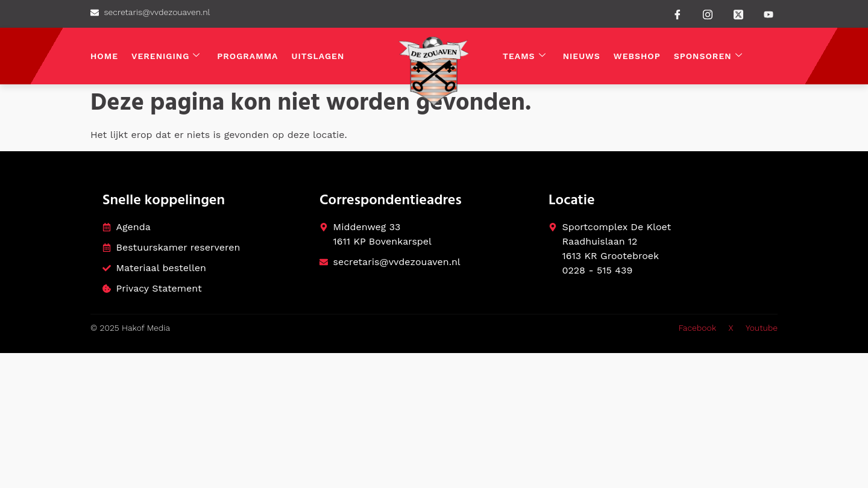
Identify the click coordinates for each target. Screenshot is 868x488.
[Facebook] (678, 14)
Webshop (637, 56)
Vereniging (166, 56)
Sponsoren (708, 56)
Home (104, 56)
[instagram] (708, 13)
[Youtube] (769, 14)
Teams (524, 56)
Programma (247, 56)
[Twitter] (738, 13)
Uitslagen (318, 56)
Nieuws (582, 56)
